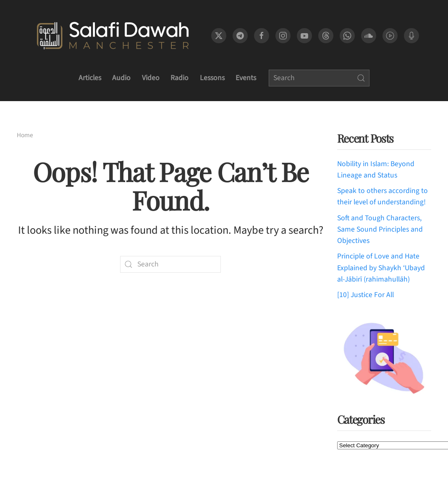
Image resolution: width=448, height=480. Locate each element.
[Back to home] (113, 36)
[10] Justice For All (365, 295)
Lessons (212, 78)
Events (246, 78)
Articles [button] (90, 78)
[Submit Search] (361, 78)
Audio (121, 78)
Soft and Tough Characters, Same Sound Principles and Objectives (380, 230)
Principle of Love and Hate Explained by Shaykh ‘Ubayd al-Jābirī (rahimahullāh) (381, 268)
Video (151, 78)
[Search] (319, 78)
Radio (179, 78)
